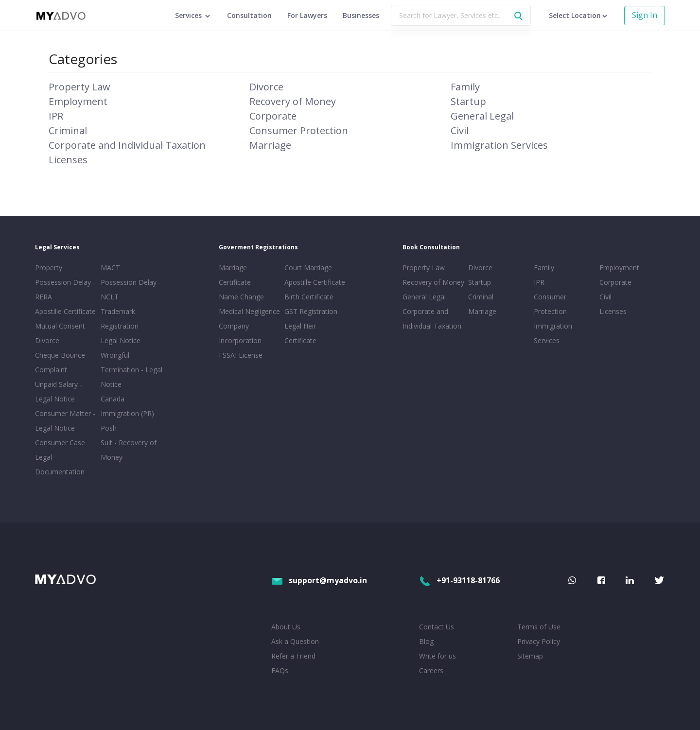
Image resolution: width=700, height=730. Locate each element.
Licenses (68, 160)
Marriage (270, 145)
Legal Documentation (60, 464)
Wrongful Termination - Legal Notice (131, 370)
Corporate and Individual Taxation (127, 145)
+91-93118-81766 (459, 580)
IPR (56, 116)
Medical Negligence (249, 311)
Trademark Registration (120, 319)
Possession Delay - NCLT (131, 289)
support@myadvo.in (319, 580)
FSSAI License (241, 355)
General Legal (482, 116)
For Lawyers (307, 15)
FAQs (280, 670)
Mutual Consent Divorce (60, 333)
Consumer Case (60, 443)
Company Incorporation (240, 333)
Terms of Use (539, 627)
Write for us (437, 656)
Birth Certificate (309, 297)
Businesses (361, 15)
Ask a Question (295, 641)
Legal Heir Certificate (300, 333)
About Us (286, 627)
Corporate (273, 116)
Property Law (79, 87)
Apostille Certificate (65, 311)
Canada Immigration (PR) (127, 406)
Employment (78, 101)
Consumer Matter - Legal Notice (65, 421)
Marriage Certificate (235, 275)
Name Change (241, 297)
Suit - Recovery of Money (129, 450)
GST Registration (311, 311)
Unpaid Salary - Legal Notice (59, 391)
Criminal (68, 130)
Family (465, 87)
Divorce (266, 87)
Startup (468, 101)
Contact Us (437, 627)
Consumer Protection (299, 130)
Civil (460, 130)
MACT (110, 268)
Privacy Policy (539, 641)
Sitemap (530, 656)
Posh (109, 428)
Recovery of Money (293, 101)
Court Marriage (308, 268)
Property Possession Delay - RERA (65, 282)
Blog (426, 641)
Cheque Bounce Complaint (60, 362)
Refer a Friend (293, 656)
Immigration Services (499, 145)
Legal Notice (121, 340)
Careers (431, 670)
